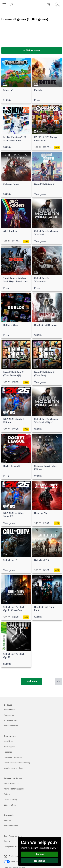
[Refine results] (32, 51)
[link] (16, 81)
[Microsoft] (31, 3)
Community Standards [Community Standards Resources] (13, 757)
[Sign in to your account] (58, 5)
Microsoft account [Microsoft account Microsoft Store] (11, 783)
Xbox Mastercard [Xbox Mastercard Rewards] (11, 826)
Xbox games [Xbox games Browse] (9, 715)
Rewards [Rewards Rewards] (8, 820)
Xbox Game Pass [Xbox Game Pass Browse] (11, 720)
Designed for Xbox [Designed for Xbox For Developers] (11, 846)
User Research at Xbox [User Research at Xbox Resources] (13, 768)
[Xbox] (9, 12)
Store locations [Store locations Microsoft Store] (10, 805)
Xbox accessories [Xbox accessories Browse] (11, 726)
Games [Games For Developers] (7, 841)
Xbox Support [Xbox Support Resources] (9, 746)
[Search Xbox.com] (12, 4)
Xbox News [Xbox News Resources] (8, 741)
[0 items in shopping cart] (50, 5)
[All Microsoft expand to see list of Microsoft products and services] (4, 5)
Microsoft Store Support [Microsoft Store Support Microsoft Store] (14, 789)
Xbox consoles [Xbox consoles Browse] (10, 710)
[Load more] (32, 681)
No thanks (40, 861)
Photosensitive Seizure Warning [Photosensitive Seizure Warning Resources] (17, 763)
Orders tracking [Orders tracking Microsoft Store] (10, 799)
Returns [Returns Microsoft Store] (7, 794)
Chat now (40, 854)
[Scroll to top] (58, 681)
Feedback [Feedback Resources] (8, 752)
